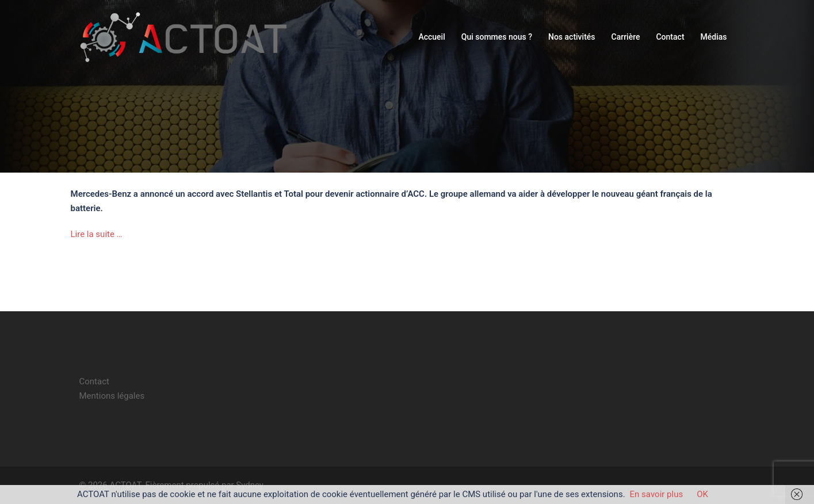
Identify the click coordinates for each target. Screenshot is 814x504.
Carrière (626, 37)
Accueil (431, 37)
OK (702, 494)
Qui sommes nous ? (497, 37)
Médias (714, 37)
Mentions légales (112, 396)
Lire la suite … (97, 234)
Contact (670, 37)
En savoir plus (657, 494)
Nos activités (572, 37)
